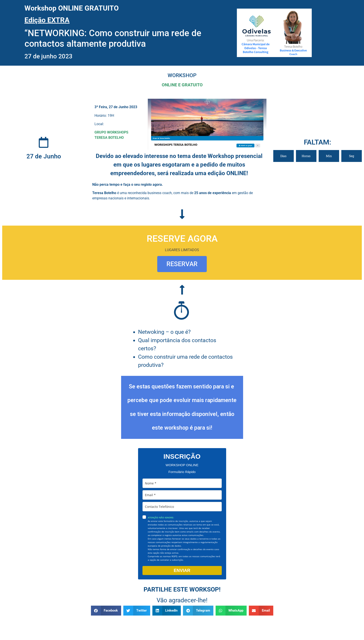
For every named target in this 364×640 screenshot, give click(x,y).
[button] (106, 611)
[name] (182, 483)
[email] (182, 495)
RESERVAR (182, 264)
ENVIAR (182, 570)
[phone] (182, 507)
